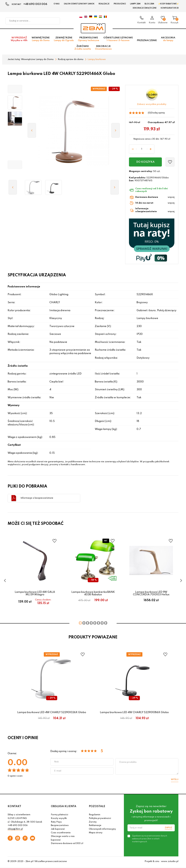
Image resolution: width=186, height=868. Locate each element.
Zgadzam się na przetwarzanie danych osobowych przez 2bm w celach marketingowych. (150, 840)
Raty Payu (56, 823)
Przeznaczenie (147, 42)
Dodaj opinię (158, 114)
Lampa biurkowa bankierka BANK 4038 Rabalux (93, 594)
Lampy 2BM (135, 4)
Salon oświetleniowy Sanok (79, 4)
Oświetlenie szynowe (118, 40)
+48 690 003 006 (35, 4)
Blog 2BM (149, 4)
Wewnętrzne (41, 40)
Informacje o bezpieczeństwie (37, 499)
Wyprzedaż (19, 40)
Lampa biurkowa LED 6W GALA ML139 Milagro (35, 594)
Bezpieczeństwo (60, 827)
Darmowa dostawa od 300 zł (67, 845)
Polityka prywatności (100, 820)
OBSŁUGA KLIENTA (64, 807)
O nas (57, 4)
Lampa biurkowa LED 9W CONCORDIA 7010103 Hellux (151, 594)
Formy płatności (59, 816)
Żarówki (83, 49)
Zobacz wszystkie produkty (152, 106)
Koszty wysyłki (59, 820)
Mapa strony (96, 834)
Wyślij (175, 781)
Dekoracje (103, 49)
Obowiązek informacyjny (102, 830)
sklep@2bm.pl (15, 830)
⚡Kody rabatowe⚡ (168, 4)
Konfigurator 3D (170, 8)
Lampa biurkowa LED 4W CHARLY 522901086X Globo (134, 714)
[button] (15, 90)
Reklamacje (95, 827)
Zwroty (93, 823)
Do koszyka (145, 163)
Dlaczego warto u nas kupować (63, 839)
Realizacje (104, 4)
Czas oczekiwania (61, 834)
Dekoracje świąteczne (145, 8)
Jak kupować (58, 830)
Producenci (120, 4)
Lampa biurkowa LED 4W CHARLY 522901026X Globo (52, 714)
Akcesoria (168, 40)
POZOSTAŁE (97, 807)
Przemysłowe (89, 40)
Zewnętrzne (64, 40)
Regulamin (95, 816)
